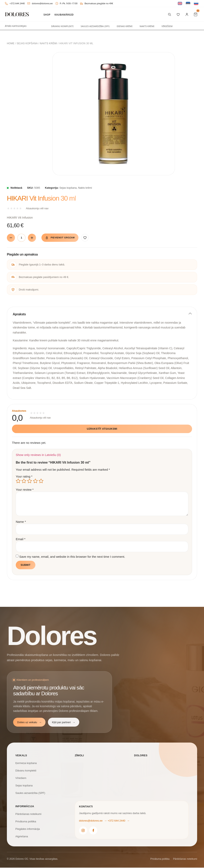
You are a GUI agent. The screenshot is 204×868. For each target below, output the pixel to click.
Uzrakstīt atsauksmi (102, 429)
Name (21, 522)
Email (21, 539)
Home (11, 43)
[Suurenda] (32, 238)
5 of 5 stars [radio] (41, 481)
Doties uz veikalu (29, 723)
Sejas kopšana (27, 43)
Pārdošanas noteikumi (28, 814)
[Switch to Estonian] (188, 4)
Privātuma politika (26, 822)
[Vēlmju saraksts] (178, 14)
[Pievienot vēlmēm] (90, 238)
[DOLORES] (17, 14)
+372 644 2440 (15, 3)
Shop (47, 15)
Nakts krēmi (147, 26)
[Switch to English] (180, 4)
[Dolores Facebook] (93, 831)
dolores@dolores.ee (40, 3)
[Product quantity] (21, 238)
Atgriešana (22, 837)
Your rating (24, 477)
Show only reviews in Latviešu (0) (38, 455)
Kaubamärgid (64, 15)
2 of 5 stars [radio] (24, 481)
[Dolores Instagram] (83, 831)
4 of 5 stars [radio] (35, 481)
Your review (25, 490)
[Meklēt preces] (170, 14)
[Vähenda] (11, 238)
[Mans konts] (187, 14)
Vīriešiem (167, 26)
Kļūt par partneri (64, 723)
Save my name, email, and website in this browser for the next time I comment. (72, 557)
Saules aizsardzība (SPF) (95, 26)
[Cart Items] (196, 14)
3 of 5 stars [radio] (30, 481)
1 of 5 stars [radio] (18, 481)
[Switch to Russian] (196, 4)
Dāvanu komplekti (62, 26)
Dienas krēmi (125, 26)
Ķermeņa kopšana (26, 763)
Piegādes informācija (28, 829)
